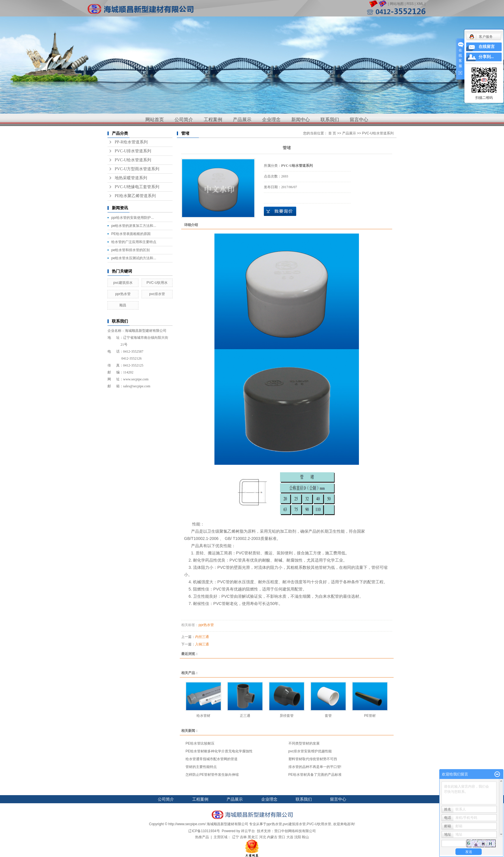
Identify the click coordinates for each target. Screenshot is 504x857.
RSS (410, 4)
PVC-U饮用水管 (319, 824)
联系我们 (330, 120)
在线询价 (280, 211)
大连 (290, 837)
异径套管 (287, 716)
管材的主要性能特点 (201, 767)
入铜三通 (202, 644)
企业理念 (271, 120)
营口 (282, 837)
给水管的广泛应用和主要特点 (134, 242)
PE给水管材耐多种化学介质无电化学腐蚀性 (219, 751)
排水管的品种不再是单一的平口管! (315, 767)
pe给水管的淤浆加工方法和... (134, 226)
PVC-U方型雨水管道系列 (137, 169)
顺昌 (123, 305)
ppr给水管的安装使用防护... (133, 218)
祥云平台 (248, 831)
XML (420, 4)
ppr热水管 (123, 294)
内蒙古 (272, 837)
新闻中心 (301, 120)
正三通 (245, 716)
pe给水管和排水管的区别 (130, 250)
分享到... (486, 57)
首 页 (332, 133)
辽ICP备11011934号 (204, 831)
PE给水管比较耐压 (200, 743)
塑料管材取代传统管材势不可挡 (313, 759)
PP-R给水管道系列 (131, 142)
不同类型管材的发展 (304, 743)
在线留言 (487, 47)
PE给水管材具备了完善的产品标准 (315, 775)
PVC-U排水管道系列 (133, 151)
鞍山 (305, 837)
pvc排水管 (157, 294)
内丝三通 (202, 637)
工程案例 (213, 120)
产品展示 (242, 120)
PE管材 (370, 716)
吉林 (243, 837)
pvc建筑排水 (123, 283)
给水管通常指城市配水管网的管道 (212, 759)
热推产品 (202, 837)
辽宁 (236, 837)
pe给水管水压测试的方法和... (134, 258)
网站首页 (155, 120)
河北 (263, 837)
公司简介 (184, 120)
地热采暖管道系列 (131, 178)
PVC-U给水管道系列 (133, 160)
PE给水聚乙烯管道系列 (135, 196)
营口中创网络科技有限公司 (295, 831)
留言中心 (359, 120)
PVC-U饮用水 (157, 283)
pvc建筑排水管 (294, 824)
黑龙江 (253, 837)
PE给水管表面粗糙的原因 (131, 234)
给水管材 (203, 716)
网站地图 (397, 4)
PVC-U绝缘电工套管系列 (137, 187)
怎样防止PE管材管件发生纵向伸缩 (212, 775)
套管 (328, 716)
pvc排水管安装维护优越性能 (310, 751)
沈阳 (298, 837)
